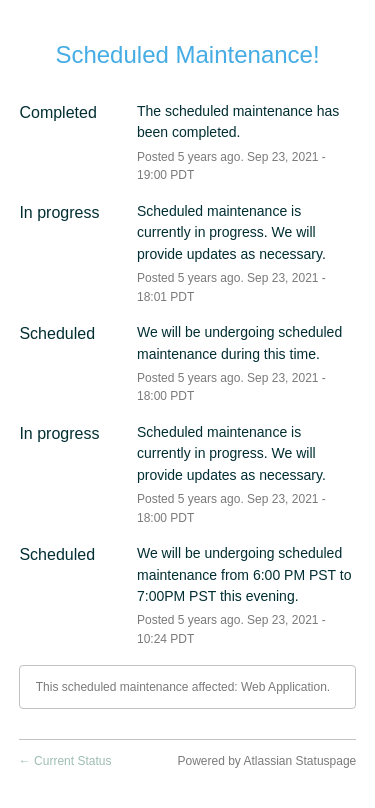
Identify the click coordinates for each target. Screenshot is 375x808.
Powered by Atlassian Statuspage (266, 761)
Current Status (65, 761)
